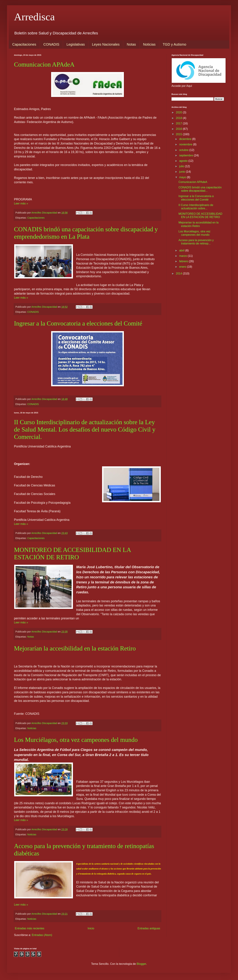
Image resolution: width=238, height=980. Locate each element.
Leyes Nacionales (106, 44)
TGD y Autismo (174, 44)
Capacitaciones (24, 44)
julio (182, 166)
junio (183, 172)
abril (182, 250)
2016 (179, 129)
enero (183, 267)
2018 (179, 118)
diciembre (186, 139)
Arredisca (34, 17)
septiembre (187, 155)
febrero (184, 261)
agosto (184, 161)
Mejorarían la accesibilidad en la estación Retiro (75, 648)
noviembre (186, 144)
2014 (179, 274)
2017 (179, 123)
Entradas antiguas (149, 928)
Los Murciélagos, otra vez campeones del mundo (76, 740)
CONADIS (51, 44)
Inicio (91, 928)
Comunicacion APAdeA (44, 64)
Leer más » (21, 203)
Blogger (141, 964)
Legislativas (76, 44)
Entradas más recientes (30, 928)
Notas (131, 44)
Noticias (149, 44)
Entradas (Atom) (42, 935)
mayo (183, 177)
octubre (184, 150)
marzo (183, 256)
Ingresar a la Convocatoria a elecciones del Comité (78, 323)
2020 (179, 112)
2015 (179, 134)
